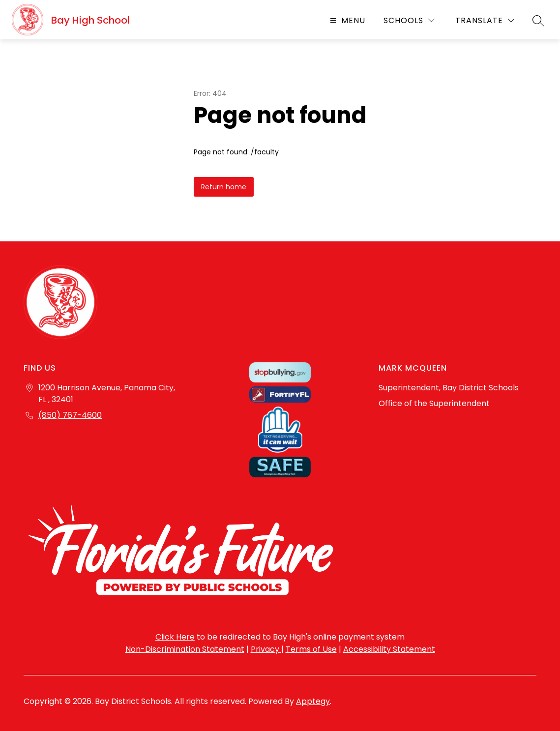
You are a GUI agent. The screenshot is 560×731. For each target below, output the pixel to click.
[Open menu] (346, 20)
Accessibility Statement (389, 649)
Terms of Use (311, 649)
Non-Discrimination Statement (185, 649)
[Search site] (538, 21)
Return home (224, 187)
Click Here (175, 637)
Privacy (266, 649)
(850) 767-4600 (70, 415)
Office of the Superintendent (434, 403)
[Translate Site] (485, 20)
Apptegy (313, 701)
